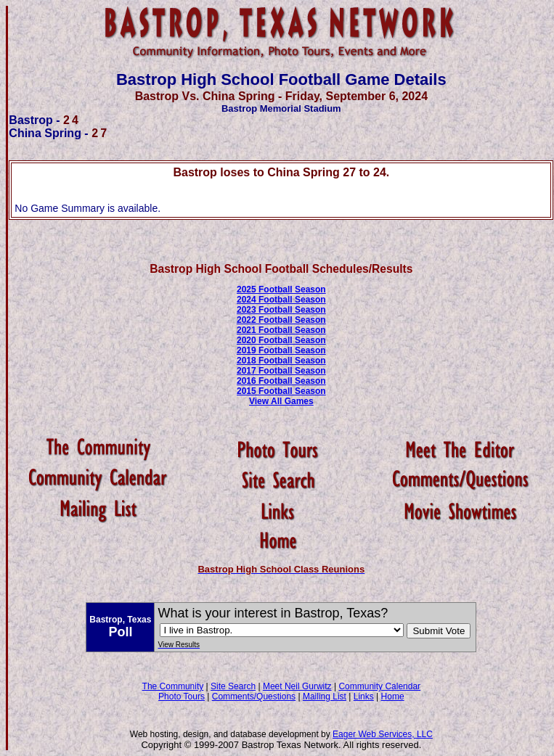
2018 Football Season (281, 361)
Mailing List (325, 697)
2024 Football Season (281, 300)
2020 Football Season (281, 340)
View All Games (281, 401)
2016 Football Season (281, 381)
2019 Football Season (281, 350)
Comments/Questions (254, 697)
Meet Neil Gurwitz (297, 686)
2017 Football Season (281, 371)
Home (393, 697)
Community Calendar (379, 686)
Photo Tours (182, 697)
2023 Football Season (281, 310)
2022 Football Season (281, 320)
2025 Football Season (281, 289)
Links (364, 697)
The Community (173, 686)
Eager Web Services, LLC (383, 734)
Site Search (233, 686)
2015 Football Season (281, 391)
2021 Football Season (281, 330)
